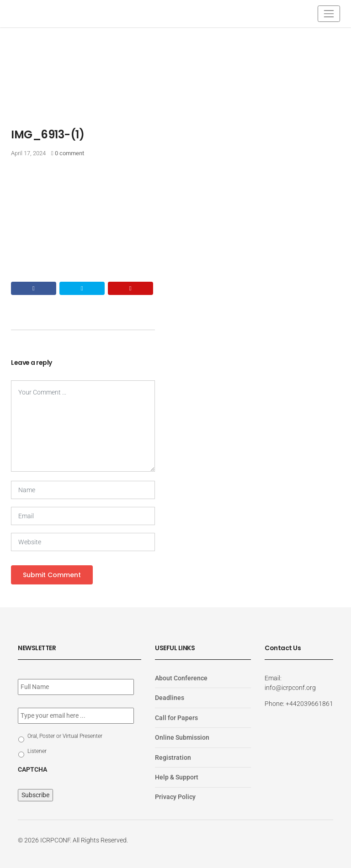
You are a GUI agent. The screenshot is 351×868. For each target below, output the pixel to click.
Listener (37, 751)
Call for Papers (176, 718)
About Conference (181, 678)
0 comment (69, 153)
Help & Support (177, 777)
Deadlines (170, 698)
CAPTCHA (32, 769)
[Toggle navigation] (329, 13)
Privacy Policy (175, 797)
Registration (173, 757)
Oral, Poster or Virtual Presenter (65, 736)
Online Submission (182, 737)
